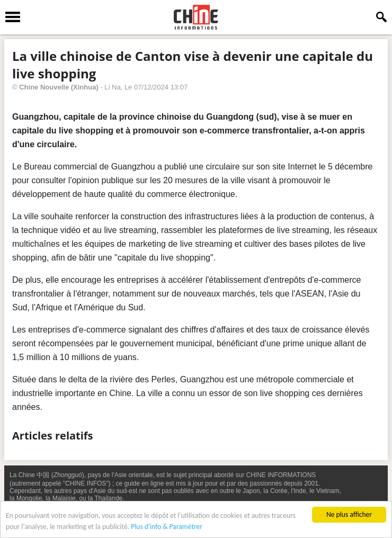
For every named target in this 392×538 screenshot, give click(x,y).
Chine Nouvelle (44, 87)
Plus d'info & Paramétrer (167, 527)
